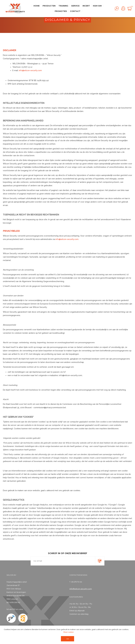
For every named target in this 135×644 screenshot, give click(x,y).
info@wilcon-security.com (30, 70)
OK (68, 639)
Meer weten (69, 632)
